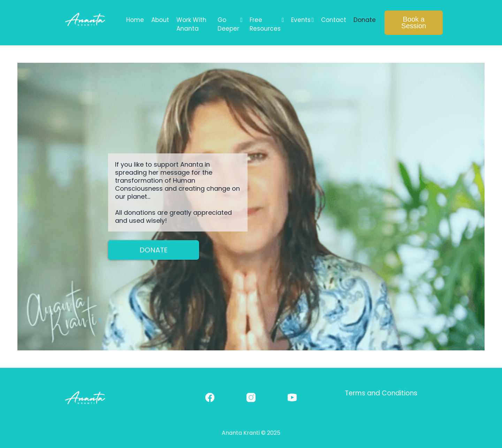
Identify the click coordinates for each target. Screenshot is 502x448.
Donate (365, 20)
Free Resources (267, 24)
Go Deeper (230, 24)
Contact (334, 20)
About (160, 20)
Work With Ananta (191, 24)
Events (302, 20)
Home (135, 20)
